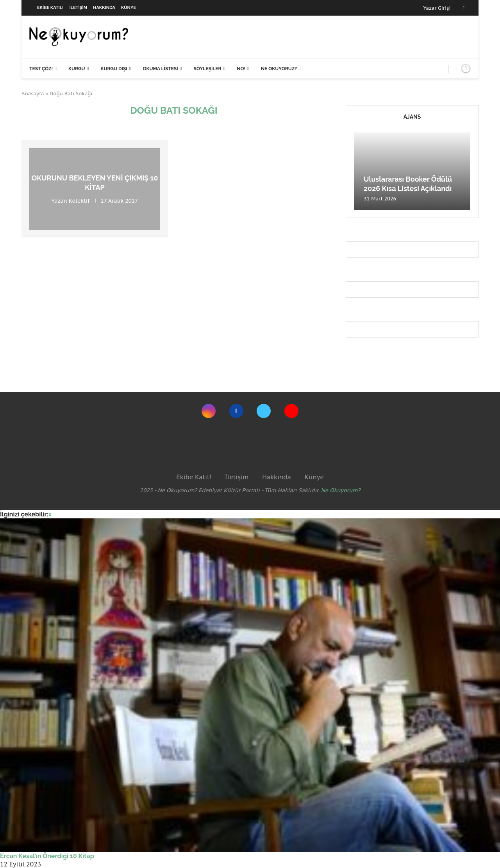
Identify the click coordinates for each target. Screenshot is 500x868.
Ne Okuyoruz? (279, 69)
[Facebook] (464, 8)
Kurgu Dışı (114, 69)
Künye (129, 8)
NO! (241, 69)
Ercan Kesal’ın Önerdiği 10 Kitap (47, 856)
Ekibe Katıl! (50, 8)
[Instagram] (209, 411)
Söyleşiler (208, 69)
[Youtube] (291, 411)
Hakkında (104, 8)
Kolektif (79, 200)
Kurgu (77, 69)
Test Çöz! (41, 69)
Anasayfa (33, 94)
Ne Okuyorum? (341, 490)
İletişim (79, 8)
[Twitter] (264, 411)
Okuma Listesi (160, 69)
